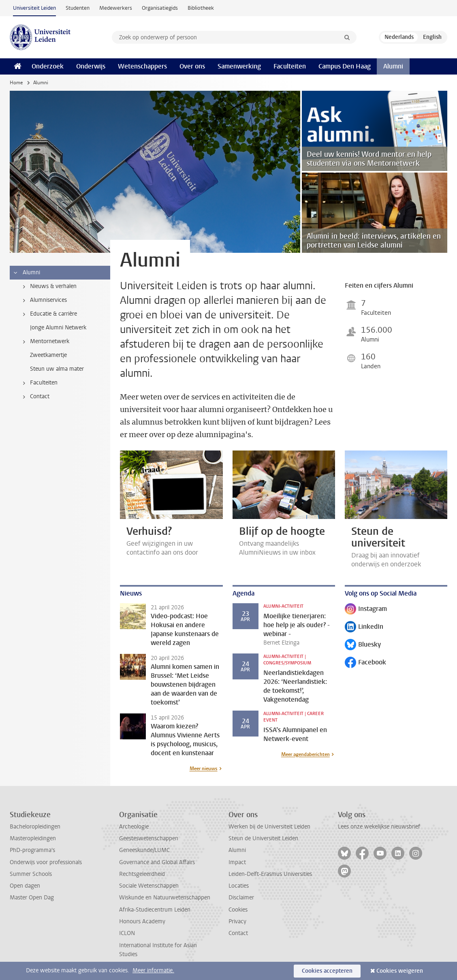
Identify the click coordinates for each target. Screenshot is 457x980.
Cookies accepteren (327, 971)
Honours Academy (142, 921)
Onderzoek (48, 66)
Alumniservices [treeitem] (43, 300)
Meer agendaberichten (305, 754)
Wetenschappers (142, 66)
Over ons (192, 66)
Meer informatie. (153, 970)
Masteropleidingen (33, 838)
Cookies (238, 910)
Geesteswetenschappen (149, 838)
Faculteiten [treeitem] (39, 383)
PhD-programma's (32, 850)
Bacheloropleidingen (35, 827)
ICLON (127, 933)
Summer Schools (31, 874)
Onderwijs (91, 66)
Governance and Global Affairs (157, 862)
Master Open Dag (32, 898)
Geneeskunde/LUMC (144, 850)
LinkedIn (364, 627)
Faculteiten (290, 66)
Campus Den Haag (345, 66)
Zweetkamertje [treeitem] (48, 355)
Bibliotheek (201, 8)
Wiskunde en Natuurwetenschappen (165, 898)
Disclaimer (241, 898)
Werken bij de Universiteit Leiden (269, 827)
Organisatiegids (160, 8)
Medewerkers (116, 8)
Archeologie (134, 827)
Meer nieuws (204, 769)
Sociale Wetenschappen (149, 886)
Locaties (239, 886)
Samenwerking (239, 66)
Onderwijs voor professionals (46, 862)
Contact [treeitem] (35, 397)
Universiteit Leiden (34, 8)
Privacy (237, 921)
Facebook (365, 663)
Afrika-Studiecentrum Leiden (155, 910)
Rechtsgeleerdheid (142, 874)
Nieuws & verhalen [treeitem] (48, 286)
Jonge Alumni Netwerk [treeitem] (58, 328)
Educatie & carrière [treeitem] (48, 314)
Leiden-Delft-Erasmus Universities (270, 874)
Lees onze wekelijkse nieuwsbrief (379, 827)
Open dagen (25, 886)
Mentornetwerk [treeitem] (45, 342)
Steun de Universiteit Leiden (263, 838)
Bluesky (363, 645)
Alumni (393, 66)
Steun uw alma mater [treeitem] (57, 369)
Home (16, 83)
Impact (237, 862)
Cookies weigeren (400, 971)
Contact (238, 933)
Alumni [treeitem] (26, 273)
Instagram (366, 610)
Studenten (78, 8)
